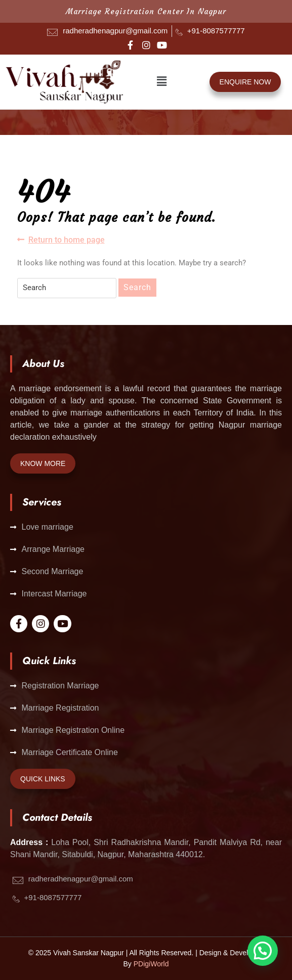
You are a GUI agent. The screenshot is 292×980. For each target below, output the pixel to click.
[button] (161, 82)
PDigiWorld (151, 964)
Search (137, 287)
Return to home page (61, 239)
